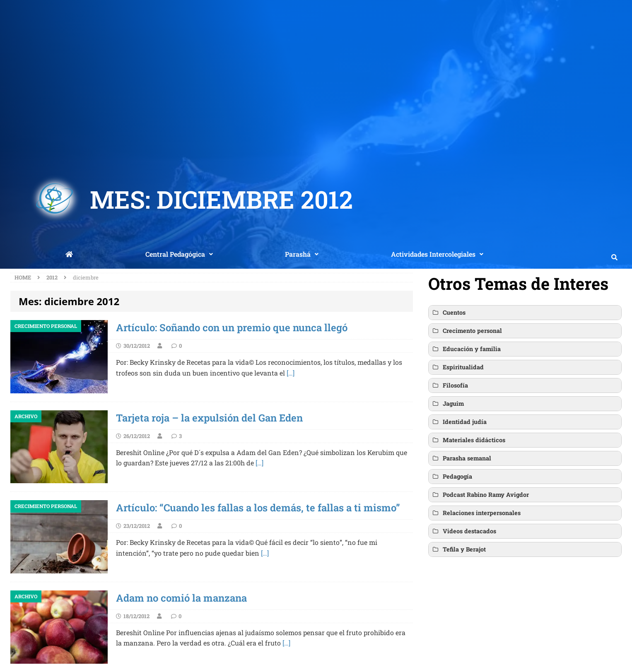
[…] (291, 373)
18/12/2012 (136, 616)
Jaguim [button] (448, 404)
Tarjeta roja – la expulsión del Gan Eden (209, 418)
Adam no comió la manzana (181, 598)
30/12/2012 (137, 346)
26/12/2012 (137, 436)
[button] (179, 254)
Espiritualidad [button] (458, 367)
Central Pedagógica (179, 254)
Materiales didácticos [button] (468, 440)
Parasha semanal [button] (461, 458)
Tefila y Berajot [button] (459, 549)
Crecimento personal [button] (467, 331)
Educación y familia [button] (466, 349)
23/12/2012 (137, 526)
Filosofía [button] (450, 385)
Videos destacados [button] (464, 531)
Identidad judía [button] (459, 422)
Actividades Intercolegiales (437, 254)
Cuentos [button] (449, 313)
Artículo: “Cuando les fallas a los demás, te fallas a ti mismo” (258, 508)
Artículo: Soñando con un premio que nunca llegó (232, 328)
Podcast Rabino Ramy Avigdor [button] (480, 495)
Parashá (302, 254)
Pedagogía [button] (452, 477)
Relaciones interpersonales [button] (476, 513)
